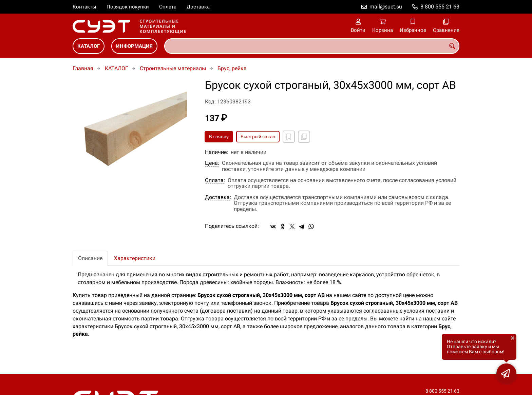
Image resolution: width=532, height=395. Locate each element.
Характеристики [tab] (135, 258)
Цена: (212, 163)
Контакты (84, 7)
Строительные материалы (173, 68)
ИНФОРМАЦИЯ (134, 46)
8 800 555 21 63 (440, 7)
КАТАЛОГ (89, 46)
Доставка (198, 7)
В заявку (219, 137)
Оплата (168, 7)
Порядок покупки (128, 7)
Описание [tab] (90, 258)
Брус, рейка (232, 68)
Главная (83, 68)
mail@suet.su (386, 7)
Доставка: (218, 197)
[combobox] (312, 46)
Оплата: (215, 180)
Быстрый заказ (258, 137)
